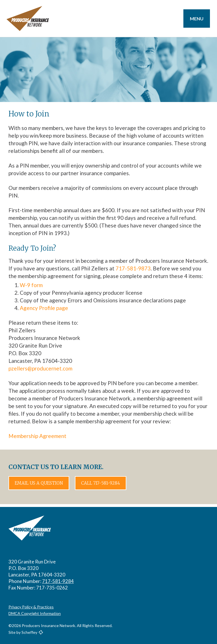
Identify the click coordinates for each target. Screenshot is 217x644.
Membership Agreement (37, 436)
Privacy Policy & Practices (31, 607)
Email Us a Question (39, 483)
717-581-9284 (58, 581)
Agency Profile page (44, 308)
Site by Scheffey (23, 632)
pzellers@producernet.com (40, 368)
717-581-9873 (133, 268)
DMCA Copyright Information (35, 613)
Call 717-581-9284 (101, 483)
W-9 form (31, 285)
